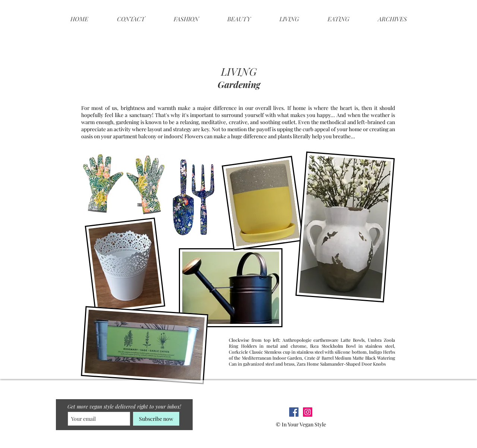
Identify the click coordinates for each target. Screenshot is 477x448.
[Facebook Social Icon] (294, 412)
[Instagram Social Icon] (308, 412)
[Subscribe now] (156, 419)
